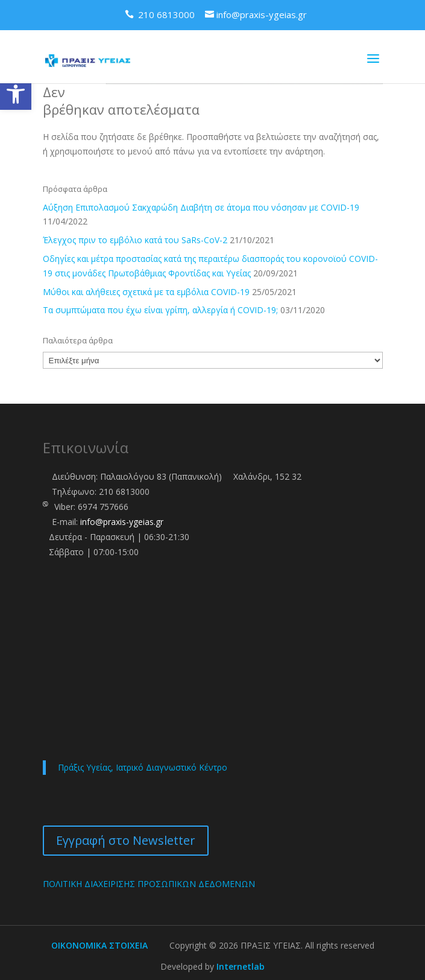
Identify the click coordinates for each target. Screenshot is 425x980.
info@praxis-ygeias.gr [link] (122, 522)
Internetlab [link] (241, 966)
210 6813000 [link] (124, 492)
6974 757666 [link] (103, 507)
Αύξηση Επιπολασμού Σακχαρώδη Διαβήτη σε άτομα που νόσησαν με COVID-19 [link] (201, 207)
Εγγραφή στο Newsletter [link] (126, 840)
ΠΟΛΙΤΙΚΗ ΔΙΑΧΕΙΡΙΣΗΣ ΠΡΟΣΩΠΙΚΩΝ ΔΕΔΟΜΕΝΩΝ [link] (149, 884)
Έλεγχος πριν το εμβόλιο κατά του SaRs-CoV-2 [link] (135, 240)
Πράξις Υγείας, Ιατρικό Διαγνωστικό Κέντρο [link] (143, 767)
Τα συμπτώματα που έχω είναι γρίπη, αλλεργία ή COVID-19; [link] (160, 310)
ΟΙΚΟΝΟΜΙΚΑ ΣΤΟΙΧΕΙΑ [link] (99, 945)
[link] (16, 94)
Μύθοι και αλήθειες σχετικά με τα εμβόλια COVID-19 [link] (146, 292)
